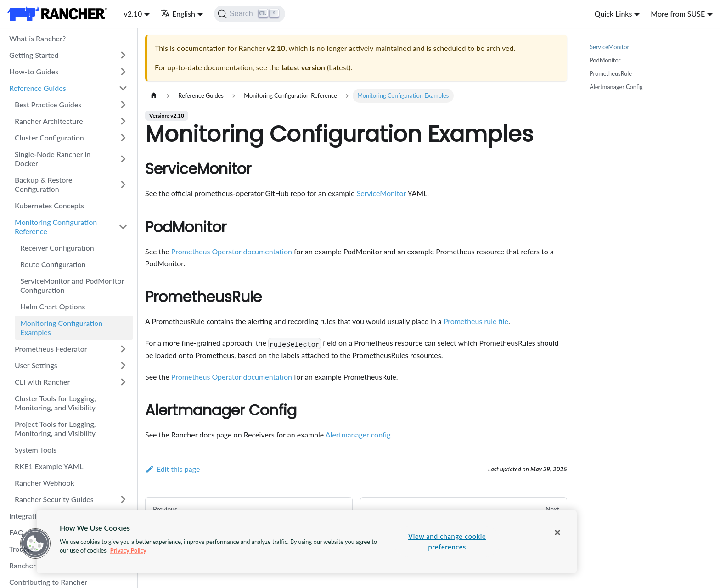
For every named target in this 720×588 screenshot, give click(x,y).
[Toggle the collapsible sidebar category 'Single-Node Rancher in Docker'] (123, 159)
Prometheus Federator (51, 349)
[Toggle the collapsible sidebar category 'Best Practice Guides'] (123, 105)
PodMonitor (605, 60)
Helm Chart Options (53, 306)
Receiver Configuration (57, 248)
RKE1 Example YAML (49, 466)
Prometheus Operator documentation (232, 251)
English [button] (178, 14)
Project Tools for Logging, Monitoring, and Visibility (55, 428)
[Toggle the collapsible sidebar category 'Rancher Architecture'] (123, 121)
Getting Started (34, 55)
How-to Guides (34, 71)
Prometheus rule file (476, 321)
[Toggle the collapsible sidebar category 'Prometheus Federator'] (123, 349)
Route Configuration (53, 264)
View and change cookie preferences (447, 542)
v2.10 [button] (133, 14)
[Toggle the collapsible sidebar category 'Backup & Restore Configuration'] (123, 185)
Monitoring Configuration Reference (56, 227)
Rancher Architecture (49, 121)
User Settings (36, 365)
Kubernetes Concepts (49, 205)
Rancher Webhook (45, 483)
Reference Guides (38, 88)
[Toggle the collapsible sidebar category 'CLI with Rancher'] (123, 382)
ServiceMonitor (381, 193)
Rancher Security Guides (54, 499)
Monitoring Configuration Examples (61, 328)
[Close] (557, 532)
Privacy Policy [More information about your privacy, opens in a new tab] (128, 550)
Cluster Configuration (49, 137)
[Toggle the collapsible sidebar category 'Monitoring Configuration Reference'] (123, 227)
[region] (307, 542)
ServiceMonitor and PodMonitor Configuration (72, 285)
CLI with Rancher (42, 382)
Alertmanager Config (616, 87)
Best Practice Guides (48, 104)
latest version (303, 67)
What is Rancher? (37, 38)
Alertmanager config (358, 434)
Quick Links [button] (613, 14)
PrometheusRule (611, 73)
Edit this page (172, 469)
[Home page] (154, 96)
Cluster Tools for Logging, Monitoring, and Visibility (55, 403)
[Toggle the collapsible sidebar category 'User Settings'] (123, 365)
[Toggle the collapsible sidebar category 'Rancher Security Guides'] (123, 499)
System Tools (36, 450)
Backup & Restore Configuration (43, 184)
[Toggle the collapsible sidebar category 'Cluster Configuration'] (123, 138)
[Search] (250, 14)
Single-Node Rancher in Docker (53, 159)
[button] (35, 543)
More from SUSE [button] (678, 14)
